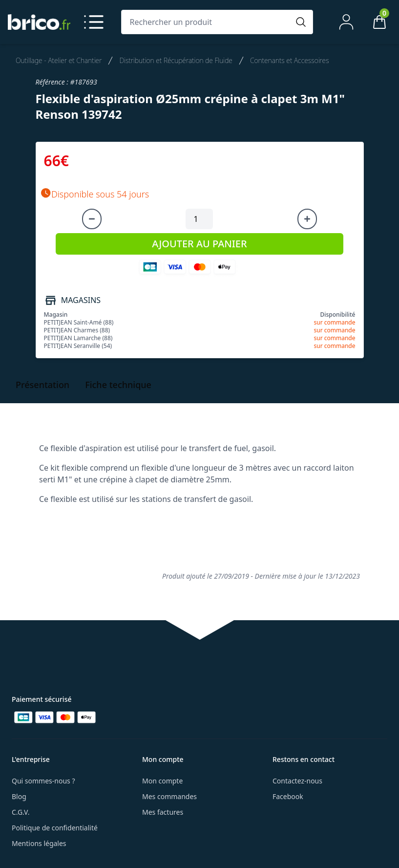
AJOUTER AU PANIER (199, 244)
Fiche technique (118, 385)
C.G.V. (21, 812)
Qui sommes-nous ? (43, 781)
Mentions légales (39, 843)
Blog (19, 796)
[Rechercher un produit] (207, 22)
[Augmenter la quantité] (307, 219)
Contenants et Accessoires (290, 60)
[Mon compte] (346, 22)
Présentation (42, 385)
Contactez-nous (297, 781)
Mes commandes (169, 796)
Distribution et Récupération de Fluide (176, 60)
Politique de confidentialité (55, 828)
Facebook (288, 796)
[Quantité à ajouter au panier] (199, 219)
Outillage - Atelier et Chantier (59, 60)
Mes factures (163, 812)
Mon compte (162, 781)
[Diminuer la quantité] (92, 219)
